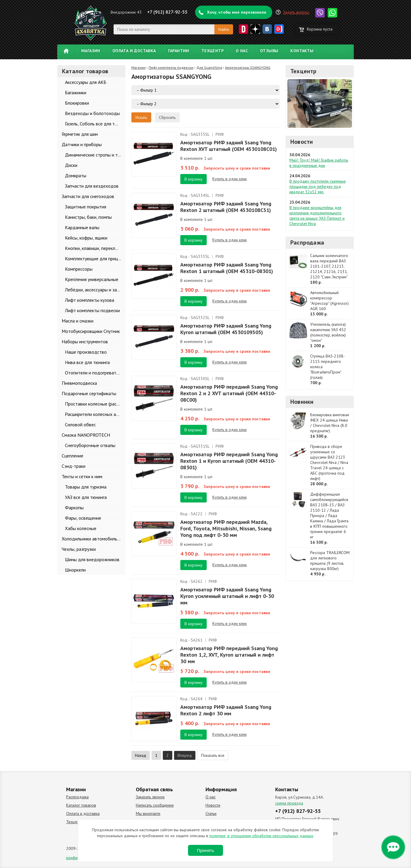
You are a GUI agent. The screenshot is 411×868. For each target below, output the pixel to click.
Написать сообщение (155, 805)
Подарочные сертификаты (89, 393)
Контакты (302, 51)
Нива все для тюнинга (87, 362)
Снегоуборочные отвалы (90, 445)
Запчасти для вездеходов (92, 186)
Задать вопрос (296, 12)
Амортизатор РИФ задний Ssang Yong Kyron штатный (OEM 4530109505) (226, 329)
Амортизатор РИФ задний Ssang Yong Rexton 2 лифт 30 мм (226, 710)
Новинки (302, 402)
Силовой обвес (80, 425)
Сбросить (167, 117)
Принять (206, 850)
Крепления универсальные (92, 279)
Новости (302, 142)
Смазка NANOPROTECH (86, 435)
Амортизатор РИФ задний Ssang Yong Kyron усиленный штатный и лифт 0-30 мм (227, 596)
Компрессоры (79, 269)
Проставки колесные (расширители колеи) (95, 404)
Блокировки (77, 103)
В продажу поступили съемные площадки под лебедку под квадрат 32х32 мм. (318, 186)
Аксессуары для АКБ (86, 82)
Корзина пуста (320, 29)
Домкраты (76, 175)
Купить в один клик (230, 179)
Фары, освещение (83, 518)
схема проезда (289, 803)
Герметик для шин (80, 134)
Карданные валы (82, 227)
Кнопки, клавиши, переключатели (95, 248)
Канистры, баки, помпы (88, 217)
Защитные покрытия (86, 207)
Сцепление (73, 456)
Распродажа (307, 242)
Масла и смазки (78, 321)
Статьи (211, 813)
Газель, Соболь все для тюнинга (95, 124)
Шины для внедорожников (92, 559)
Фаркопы (74, 508)
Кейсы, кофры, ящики (86, 238)
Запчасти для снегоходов (88, 196)
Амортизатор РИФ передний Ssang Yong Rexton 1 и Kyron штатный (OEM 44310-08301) (229, 461)
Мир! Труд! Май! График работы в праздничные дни (319, 163)
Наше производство (86, 352)
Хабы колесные (81, 528)
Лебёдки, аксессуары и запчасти (95, 290)
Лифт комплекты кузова (90, 300)
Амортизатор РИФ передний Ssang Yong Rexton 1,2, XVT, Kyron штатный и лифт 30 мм (229, 655)
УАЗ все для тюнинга (86, 497)
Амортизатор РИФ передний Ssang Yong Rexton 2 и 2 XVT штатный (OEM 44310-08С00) (229, 393)
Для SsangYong (209, 67)
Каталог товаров (81, 805)
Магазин (91, 51)
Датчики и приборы (82, 144)
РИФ (220, 134)
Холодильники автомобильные (93, 539)
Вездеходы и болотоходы (92, 113)
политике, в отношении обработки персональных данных (261, 836)
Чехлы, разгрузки (79, 549)
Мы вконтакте (148, 813)
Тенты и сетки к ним (82, 476)
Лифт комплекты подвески (92, 310)
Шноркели (75, 570)
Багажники (76, 92)
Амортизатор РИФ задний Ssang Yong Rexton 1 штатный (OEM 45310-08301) (227, 268)
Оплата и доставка (134, 51)
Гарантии (179, 51)
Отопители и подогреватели (94, 373)
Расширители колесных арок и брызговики (95, 414)
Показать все (213, 755)
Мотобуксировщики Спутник (91, 331)
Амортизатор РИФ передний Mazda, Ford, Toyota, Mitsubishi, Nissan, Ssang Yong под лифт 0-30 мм (226, 528)
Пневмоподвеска (79, 383)
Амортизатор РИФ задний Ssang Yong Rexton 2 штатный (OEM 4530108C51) (226, 207)
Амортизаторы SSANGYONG (248, 67)
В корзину (193, 179)
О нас (242, 51)
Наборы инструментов (85, 342)
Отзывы (269, 51)
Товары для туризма (86, 487)
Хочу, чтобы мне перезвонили (237, 12)
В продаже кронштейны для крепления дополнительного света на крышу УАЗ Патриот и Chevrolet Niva (317, 216)
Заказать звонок (150, 797)
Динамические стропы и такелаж (95, 155)
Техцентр (212, 51)
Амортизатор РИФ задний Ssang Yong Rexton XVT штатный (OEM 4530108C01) (229, 146)
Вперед (185, 755)
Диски (71, 165)
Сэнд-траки (74, 466)
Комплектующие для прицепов (95, 259)
